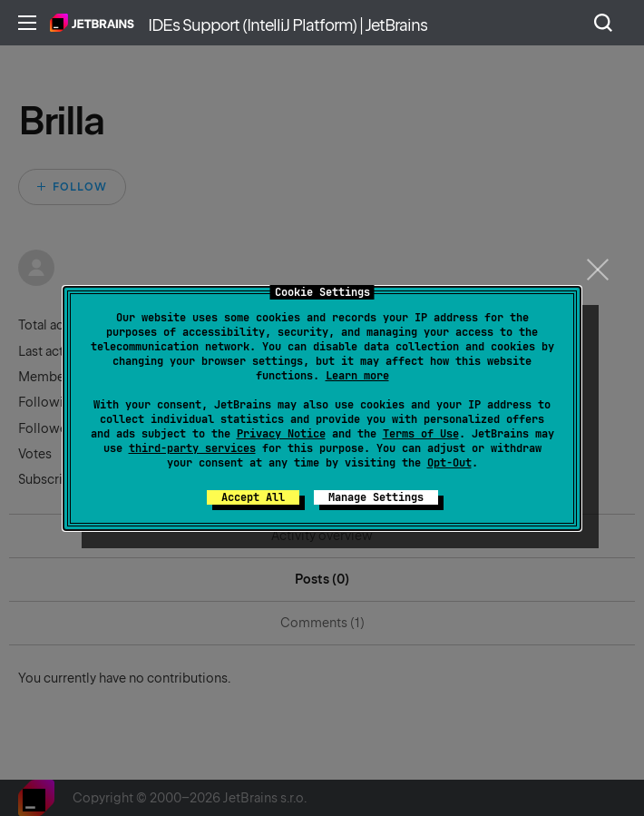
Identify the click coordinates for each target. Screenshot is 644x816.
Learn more (357, 376)
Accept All (253, 497)
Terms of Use (421, 434)
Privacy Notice (281, 434)
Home (92, 23)
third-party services (192, 448)
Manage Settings (376, 497)
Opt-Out (449, 463)
